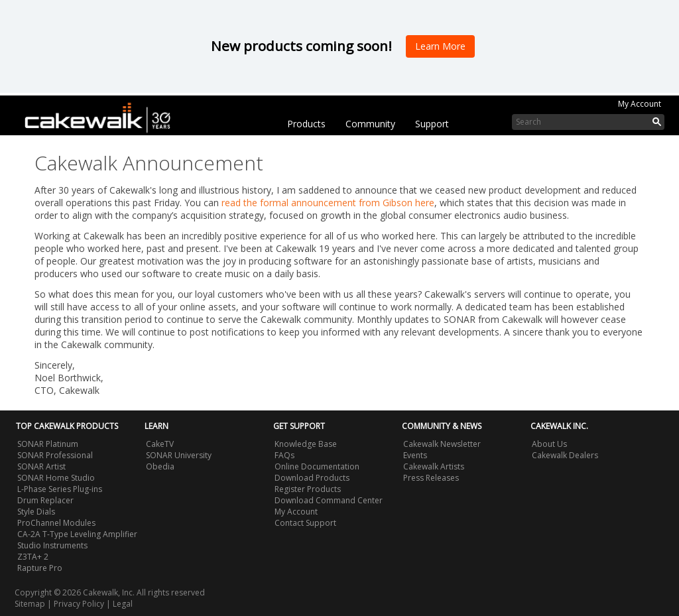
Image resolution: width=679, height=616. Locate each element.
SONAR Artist (41, 466)
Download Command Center (329, 500)
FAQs (284, 455)
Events (415, 455)
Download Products (312, 478)
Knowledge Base (306, 444)
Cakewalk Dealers (565, 455)
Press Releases (431, 478)
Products (306, 124)
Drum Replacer (45, 500)
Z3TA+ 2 (33, 557)
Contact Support (305, 523)
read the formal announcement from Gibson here (328, 203)
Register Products (308, 489)
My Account (640, 104)
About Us (549, 444)
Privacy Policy (79, 604)
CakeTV (160, 444)
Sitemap (30, 604)
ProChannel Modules (56, 523)
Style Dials (36, 512)
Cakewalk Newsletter (442, 444)
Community (370, 124)
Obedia (160, 466)
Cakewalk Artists (434, 466)
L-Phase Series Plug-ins (60, 489)
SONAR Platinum (48, 444)
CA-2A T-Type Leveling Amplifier (77, 534)
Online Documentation (317, 466)
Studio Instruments (52, 545)
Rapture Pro (40, 568)
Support (432, 124)
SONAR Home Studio (56, 478)
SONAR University (179, 455)
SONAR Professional (55, 455)
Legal (123, 604)
